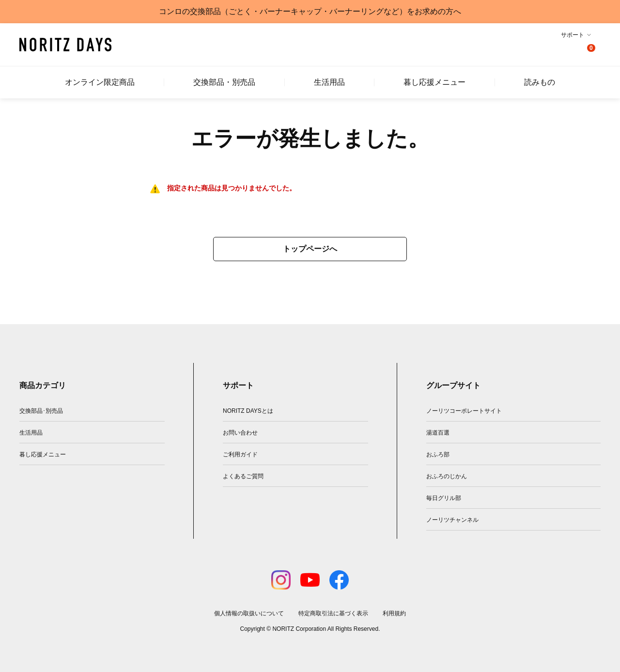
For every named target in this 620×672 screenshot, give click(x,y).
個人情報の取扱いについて (249, 613)
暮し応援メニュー (434, 82)
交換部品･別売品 (41, 411)
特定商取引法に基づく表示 (333, 613)
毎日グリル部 (444, 498)
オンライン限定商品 (100, 82)
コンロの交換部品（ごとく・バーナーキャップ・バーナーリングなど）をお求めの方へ (310, 11)
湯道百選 (438, 433)
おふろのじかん (447, 476)
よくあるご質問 (243, 476)
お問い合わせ (240, 433)
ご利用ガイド (240, 454)
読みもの (540, 82)
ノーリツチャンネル (452, 520)
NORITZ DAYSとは (248, 411)
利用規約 (394, 613)
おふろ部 (438, 454)
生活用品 (329, 82)
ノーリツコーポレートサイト (464, 411)
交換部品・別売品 (224, 82)
